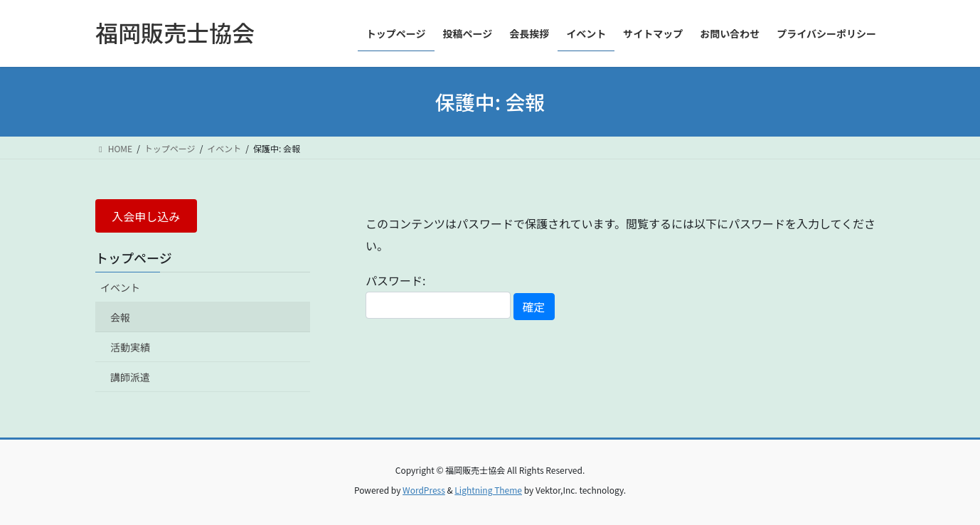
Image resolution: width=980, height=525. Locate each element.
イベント (120, 287)
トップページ (134, 258)
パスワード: (438, 295)
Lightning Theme (488, 490)
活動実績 (130, 347)
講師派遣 (130, 377)
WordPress (424, 490)
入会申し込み (146, 216)
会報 (120, 317)
